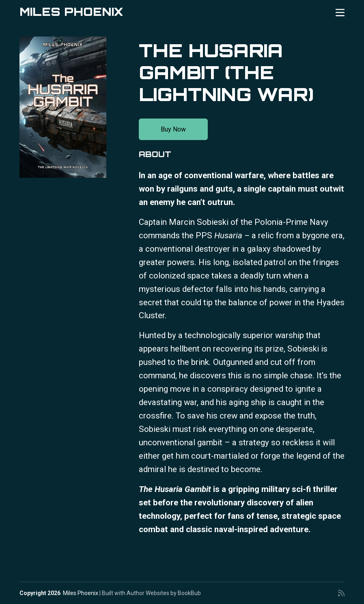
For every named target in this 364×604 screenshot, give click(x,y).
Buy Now (173, 129)
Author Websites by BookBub (164, 593)
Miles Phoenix (71, 12)
